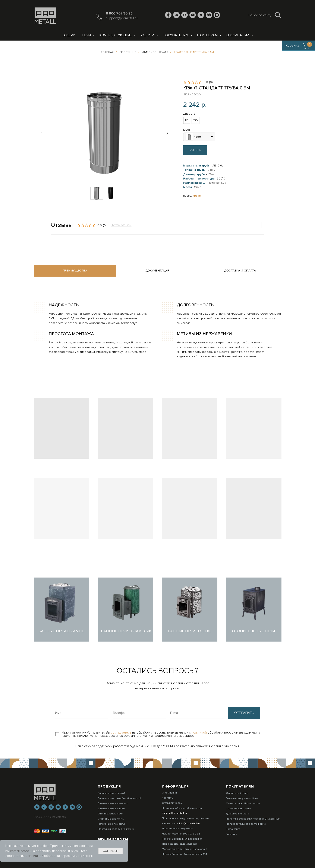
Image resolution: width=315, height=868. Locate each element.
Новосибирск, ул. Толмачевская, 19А (185, 854)
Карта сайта (233, 829)
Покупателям (176, 35)
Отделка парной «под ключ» (243, 803)
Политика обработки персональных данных (253, 819)
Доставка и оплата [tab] (240, 271)
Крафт (197, 196)
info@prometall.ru (189, 824)
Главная (107, 52)
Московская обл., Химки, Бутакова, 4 (185, 849)
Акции (70, 35)
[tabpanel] (157, 330)
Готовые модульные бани (242, 798)
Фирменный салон (237, 793)
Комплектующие (116, 35)
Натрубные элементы (111, 824)
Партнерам (208, 35)
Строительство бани (239, 809)
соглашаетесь (122, 732)
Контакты (168, 798)
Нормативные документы (178, 829)
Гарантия (231, 834)
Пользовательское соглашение (246, 824)
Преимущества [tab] (75, 271)
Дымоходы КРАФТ (155, 52)
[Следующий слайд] (167, 133)
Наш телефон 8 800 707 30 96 (181, 834)
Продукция (128, 52)
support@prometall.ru (122, 18)
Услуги (148, 35)
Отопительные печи (111, 814)
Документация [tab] (157, 271)
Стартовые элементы (111, 819)
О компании (238, 35)
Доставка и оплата (237, 814)
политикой (200, 732)
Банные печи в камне (111, 809)
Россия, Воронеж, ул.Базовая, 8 (182, 839)
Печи (87, 35)
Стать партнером (172, 803)
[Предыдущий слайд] (41, 133)
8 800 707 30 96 (119, 13)
